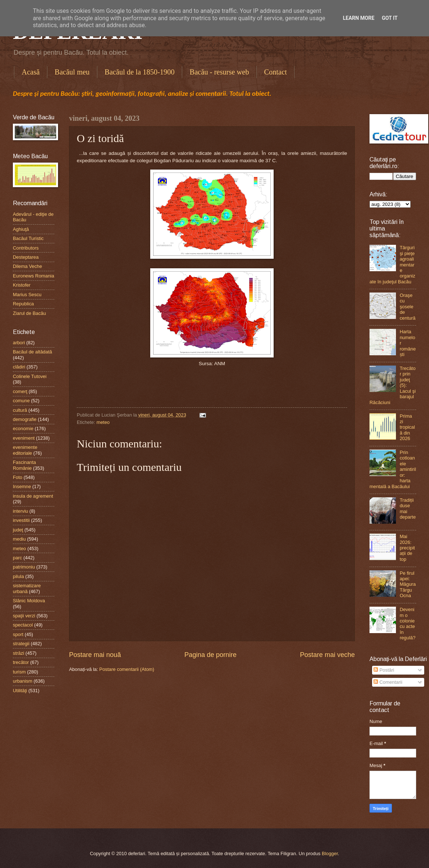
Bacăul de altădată (33, 352)
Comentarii (388, 682)
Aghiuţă (21, 229)
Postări (384, 670)
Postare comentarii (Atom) (127, 669)
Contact (275, 72)
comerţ (20, 391)
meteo (103, 422)
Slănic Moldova (29, 601)
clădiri (19, 367)
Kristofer (22, 285)
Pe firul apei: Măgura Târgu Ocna (408, 584)
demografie (25, 419)
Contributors (26, 248)
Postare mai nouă (95, 655)
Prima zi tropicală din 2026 (407, 427)
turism (19, 672)
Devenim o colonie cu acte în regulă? (408, 624)
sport (18, 634)
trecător (21, 662)
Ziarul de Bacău (29, 313)
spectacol (23, 625)
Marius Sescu (27, 295)
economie (23, 428)
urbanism (23, 681)
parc (17, 558)
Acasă (31, 72)
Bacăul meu (72, 72)
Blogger (330, 854)
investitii (21, 520)
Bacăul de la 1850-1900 (140, 72)
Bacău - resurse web (219, 72)
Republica (23, 304)
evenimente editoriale (25, 450)
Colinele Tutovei (30, 376)
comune (21, 401)
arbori (19, 343)
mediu (19, 539)
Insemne (22, 486)
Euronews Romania (33, 276)
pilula (18, 576)
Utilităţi (20, 691)
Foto (18, 477)
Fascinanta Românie (24, 465)
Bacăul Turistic (28, 238)
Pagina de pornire (210, 655)
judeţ (18, 530)
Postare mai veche (327, 655)
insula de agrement (33, 496)
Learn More (358, 18)
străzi (19, 653)
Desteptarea (26, 257)
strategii (21, 644)
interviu (21, 511)
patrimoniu (24, 567)
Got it (390, 18)
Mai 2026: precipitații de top (407, 548)
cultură (20, 410)
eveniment (24, 438)
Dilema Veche (27, 266)
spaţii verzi (24, 616)
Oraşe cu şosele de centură (408, 307)
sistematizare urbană (27, 588)
